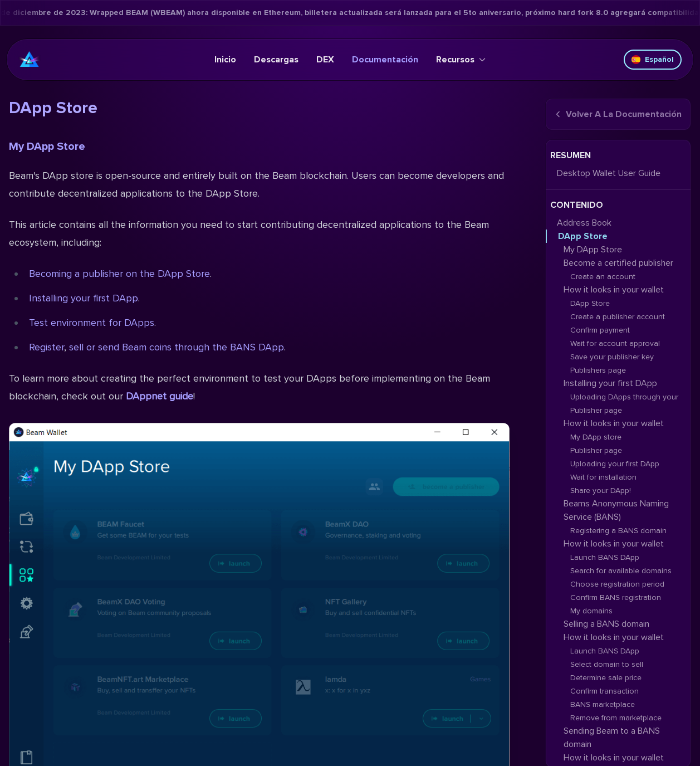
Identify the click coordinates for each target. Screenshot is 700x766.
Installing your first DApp (84, 298)
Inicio (225, 60)
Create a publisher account (618, 317)
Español (653, 59)
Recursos (461, 60)
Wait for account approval (615, 343)
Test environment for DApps (92, 323)
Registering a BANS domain (618, 531)
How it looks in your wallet (614, 290)
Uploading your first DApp (615, 464)
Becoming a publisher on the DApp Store (119, 274)
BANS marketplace (603, 704)
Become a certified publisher (618, 263)
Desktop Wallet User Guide (609, 173)
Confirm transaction (604, 691)
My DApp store (596, 437)
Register (46, 347)
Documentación (385, 60)
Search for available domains (621, 571)
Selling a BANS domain (606, 624)
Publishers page (598, 370)
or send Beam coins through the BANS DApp (185, 347)
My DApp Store (47, 147)
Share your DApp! (601, 491)
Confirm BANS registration (616, 597)
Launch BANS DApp (605, 557)
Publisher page (596, 450)
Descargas (276, 60)
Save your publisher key (612, 357)
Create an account (603, 277)
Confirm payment (600, 330)
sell (76, 347)
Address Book (584, 223)
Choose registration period (617, 584)
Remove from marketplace (616, 718)
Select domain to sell (607, 664)
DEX (325, 60)
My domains (591, 611)
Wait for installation (603, 477)
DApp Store (583, 236)
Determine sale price (606, 678)
